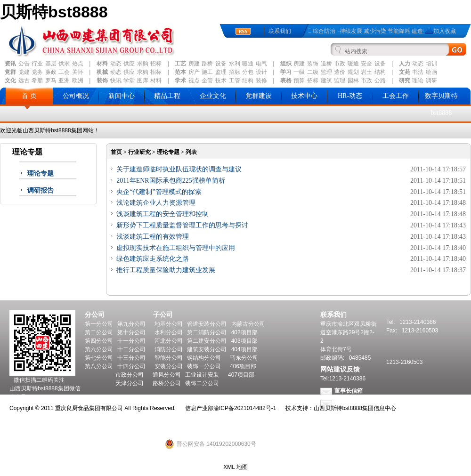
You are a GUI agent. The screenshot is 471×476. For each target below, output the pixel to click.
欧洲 (78, 81)
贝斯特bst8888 (54, 12)
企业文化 (213, 96)
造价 (340, 72)
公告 (24, 64)
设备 (221, 64)
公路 (380, 81)
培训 (431, 64)
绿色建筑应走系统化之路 (153, 259)
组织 (286, 64)
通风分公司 (167, 375)
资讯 (10, 64)
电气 (261, 64)
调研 (431, 81)
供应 (129, 64)
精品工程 (167, 96)
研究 (405, 81)
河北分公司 (169, 341)
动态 (116, 64)
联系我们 (280, 31)
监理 (221, 72)
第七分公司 (99, 358)
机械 (102, 72)
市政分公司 (130, 375)
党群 (10, 72)
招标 (156, 64)
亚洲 (64, 81)
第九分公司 (131, 324)
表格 (286, 81)
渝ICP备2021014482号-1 (245, 408)
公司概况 (76, 96)
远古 (24, 81)
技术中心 (304, 96)
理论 (418, 81)
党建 (24, 72)
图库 (143, 81)
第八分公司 (99, 366)
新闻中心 (122, 96)
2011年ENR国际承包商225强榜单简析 (171, 181)
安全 (366, 64)
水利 (235, 64)
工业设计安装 (202, 375)
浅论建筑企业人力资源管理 (156, 203)
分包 (248, 72)
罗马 (51, 81)
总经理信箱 (349, 403)
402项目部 (244, 332)
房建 (194, 64)
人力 (405, 64)
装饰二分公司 (202, 383)
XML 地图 (235, 467)
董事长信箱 (349, 391)
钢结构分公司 (204, 358)
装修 (261, 81)
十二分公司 (131, 349)
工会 (64, 72)
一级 (299, 72)
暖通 (248, 64)
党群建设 (259, 96)
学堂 (129, 81)
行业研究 (139, 152)
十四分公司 (131, 366)
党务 (37, 72)
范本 (180, 72)
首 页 (29, 96)
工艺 (180, 64)
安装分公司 (169, 366)
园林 (353, 81)
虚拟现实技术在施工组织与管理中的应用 (176, 248)
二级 (313, 72)
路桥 (207, 64)
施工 (207, 72)
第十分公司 (131, 332)
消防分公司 (169, 349)
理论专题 (41, 173)
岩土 (366, 72)
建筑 (326, 81)
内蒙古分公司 (248, 324)
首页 (116, 152)
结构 (380, 72)
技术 (221, 81)
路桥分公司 (167, 383)
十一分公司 (131, 341)
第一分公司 (99, 324)
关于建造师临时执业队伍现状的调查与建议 (179, 169)
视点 (194, 81)
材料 (102, 64)
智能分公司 (169, 358)
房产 (194, 72)
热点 (78, 64)
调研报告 (41, 190)
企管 (207, 81)
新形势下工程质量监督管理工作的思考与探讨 (182, 225)
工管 (235, 81)
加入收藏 (445, 31)
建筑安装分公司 (207, 349)
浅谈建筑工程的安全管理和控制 (162, 214)
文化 (10, 81)
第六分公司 (99, 349)
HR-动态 (350, 96)
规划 (353, 72)
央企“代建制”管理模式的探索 (159, 192)
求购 (143, 64)
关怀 (78, 72)
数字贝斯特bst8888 (441, 104)
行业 (37, 64)
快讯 (116, 81)
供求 (64, 64)
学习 (286, 72)
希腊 (37, 81)
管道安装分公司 (207, 324)
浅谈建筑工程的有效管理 (153, 237)
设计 (261, 72)
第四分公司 (99, 341)
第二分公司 (99, 332)
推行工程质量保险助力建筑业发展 (166, 270)
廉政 (51, 72)
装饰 (313, 64)
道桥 (326, 64)
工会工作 (396, 96)
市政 (340, 64)
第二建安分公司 (207, 341)
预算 (299, 81)
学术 (180, 81)
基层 (51, 64)
